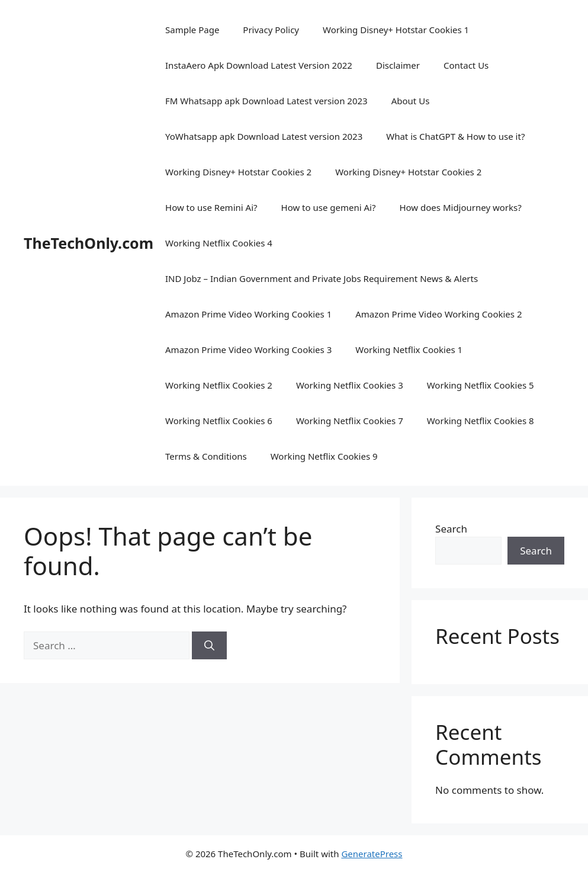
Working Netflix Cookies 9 (324, 456)
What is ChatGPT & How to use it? (455, 136)
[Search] (209, 646)
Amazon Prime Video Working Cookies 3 (248, 350)
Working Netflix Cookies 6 (219, 421)
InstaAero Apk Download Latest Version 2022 (259, 65)
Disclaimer (398, 65)
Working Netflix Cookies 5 (481, 385)
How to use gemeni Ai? (329, 207)
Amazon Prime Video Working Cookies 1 (248, 314)
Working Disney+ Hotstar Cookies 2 (238, 172)
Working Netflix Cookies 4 (219, 243)
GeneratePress (372, 854)
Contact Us (466, 65)
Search (451, 529)
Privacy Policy (271, 30)
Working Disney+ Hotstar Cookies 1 (396, 30)
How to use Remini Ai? (211, 207)
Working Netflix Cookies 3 (350, 385)
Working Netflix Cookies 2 (219, 385)
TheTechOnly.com (89, 243)
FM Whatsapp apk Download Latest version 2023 (266, 101)
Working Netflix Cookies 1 (409, 350)
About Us (411, 101)
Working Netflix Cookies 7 (350, 421)
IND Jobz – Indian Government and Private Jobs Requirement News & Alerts (322, 278)
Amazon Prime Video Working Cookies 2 (438, 314)
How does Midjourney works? (460, 207)
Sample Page (192, 30)
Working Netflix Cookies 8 (481, 421)
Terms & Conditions (206, 456)
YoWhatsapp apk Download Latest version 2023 (264, 136)
